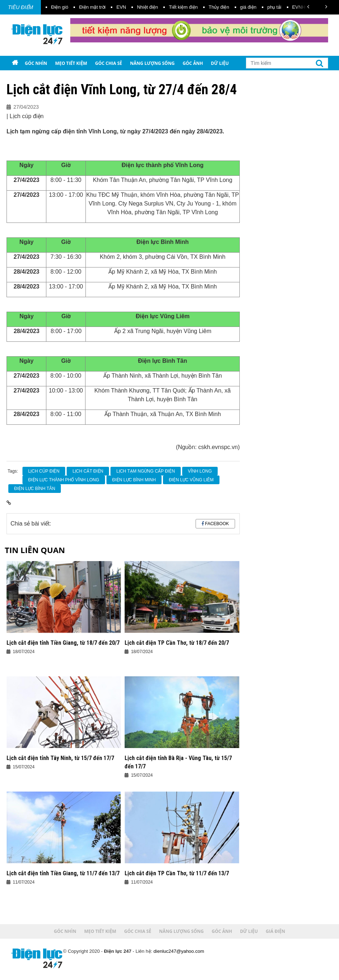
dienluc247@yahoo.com (179, 951)
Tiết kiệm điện (183, 7)
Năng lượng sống (152, 63)
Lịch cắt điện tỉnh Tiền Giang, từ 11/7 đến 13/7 (63, 873)
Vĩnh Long (200, 471)
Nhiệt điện (147, 7)
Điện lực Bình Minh (134, 480)
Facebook (217, 524)
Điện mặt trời (92, 7)
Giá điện (24, 78)
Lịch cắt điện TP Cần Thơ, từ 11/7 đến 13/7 (177, 873)
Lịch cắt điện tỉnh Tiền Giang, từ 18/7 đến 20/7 (63, 643)
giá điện (248, 7)
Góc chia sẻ (109, 63)
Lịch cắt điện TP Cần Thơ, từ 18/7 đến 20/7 (177, 643)
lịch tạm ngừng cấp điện (146, 471)
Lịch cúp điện (44, 471)
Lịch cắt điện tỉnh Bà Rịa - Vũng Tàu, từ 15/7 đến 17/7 (178, 762)
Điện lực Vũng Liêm (191, 480)
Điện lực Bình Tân (35, 489)
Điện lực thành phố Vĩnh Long (64, 480)
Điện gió (60, 7)
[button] (308, 7)
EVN (121, 7)
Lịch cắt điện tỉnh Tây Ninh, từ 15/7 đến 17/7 (60, 758)
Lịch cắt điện (88, 471)
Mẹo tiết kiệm (71, 63)
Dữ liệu (220, 63)
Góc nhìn (36, 63)
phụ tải (274, 7)
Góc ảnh (193, 63)
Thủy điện (219, 7)
